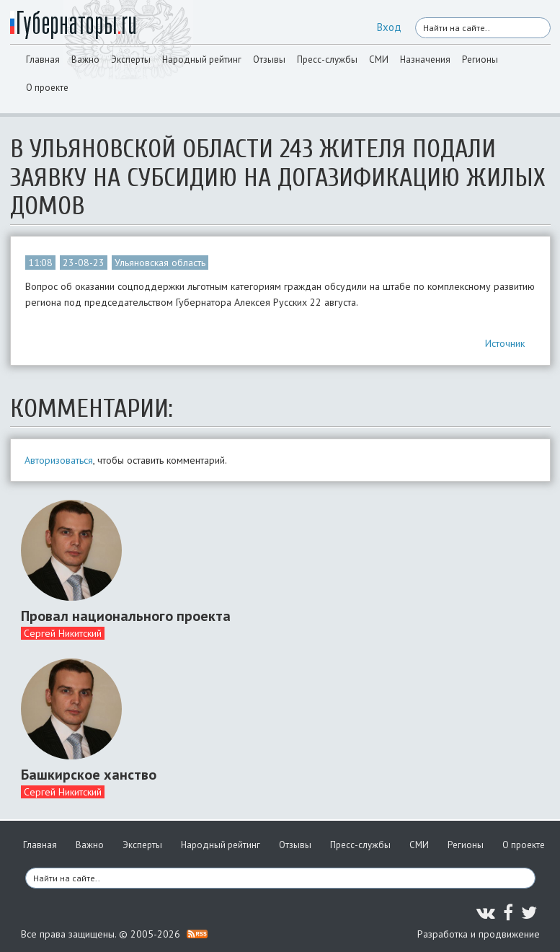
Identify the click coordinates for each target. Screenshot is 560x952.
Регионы (480, 59)
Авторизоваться (59, 460)
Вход (389, 27)
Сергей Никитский (63, 633)
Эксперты (131, 59)
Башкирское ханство (89, 775)
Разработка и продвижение (479, 934)
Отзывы (269, 59)
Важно (85, 59)
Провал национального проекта (126, 616)
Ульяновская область (160, 263)
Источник (505, 343)
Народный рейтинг (202, 59)
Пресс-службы (327, 59)
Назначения (425, 59)
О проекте (47, 88)
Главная (43, 59)
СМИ (379, 59)
